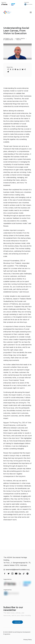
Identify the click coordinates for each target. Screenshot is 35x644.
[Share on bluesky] (23, 69)
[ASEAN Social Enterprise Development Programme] (7, 12)
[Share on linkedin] (18, 69)
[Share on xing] (25, 69)
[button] (31, 12)
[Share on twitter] (10, 69)
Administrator (9, 40)
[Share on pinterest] (15, 69)
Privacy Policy (28, 640)
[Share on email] (8, 72)
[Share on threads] (13, 69)
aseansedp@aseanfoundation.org (18, 570)
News (18, 39)
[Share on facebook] (8, 69)
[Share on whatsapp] (20, 69)
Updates (22, 39)
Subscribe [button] (17, 622)
